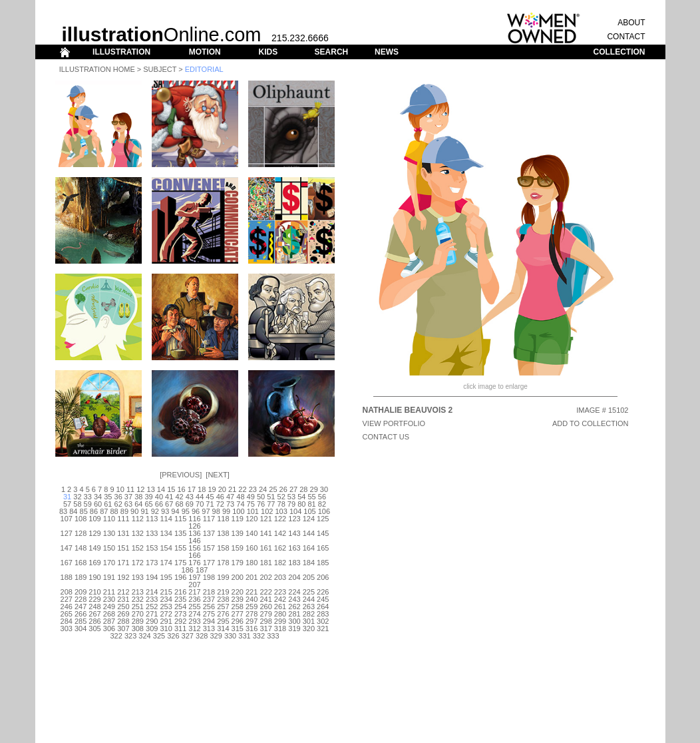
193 (138, 577)
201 (252, 577)
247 (81, 607)
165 (323, 548)
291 (166, 621)
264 (323, 607)
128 (81, 533)
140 (252, 533)
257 (223, 607)
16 (181, 489)
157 (209, 548)
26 (283, 489)
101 (253, 511)
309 (152, 628)
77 (271, 504)
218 (209, 592)
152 (138, 548)
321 (323, 628)
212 (123, 592)
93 (165, 511)
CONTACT (626, 37)
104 (295, 511)
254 (180, 607)
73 (230, 504)
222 (265, 592)
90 (134, 511)
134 (166, 533)
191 (109, 577)
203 (280, 577)
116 (194, 519)
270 (138, 614)
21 (232, 489)
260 (265, 607)
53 (291, 497)
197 (194, 577)
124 (309, 519)
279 (265, 614)
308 (138, 628)
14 (161, 489)
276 (223, 614)
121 (265, 519)
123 (294, 519)
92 (155, 511)
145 (323, 533)
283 (323, 614)
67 (169, 504)
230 (109, 599)
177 (209, 563)
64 (138, 504)
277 (238, 614)
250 (123, 607)
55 (311, 497)
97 (206, 511)
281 (294, 614)
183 (294, 563)
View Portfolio (394, 423)
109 (94, 519)
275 (209, 614)
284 (67, 621)
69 (190, 504)
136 (194, 533)
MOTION (205, 52)
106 (324, 511)
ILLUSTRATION (121, 52)
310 (166, 628)
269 (123, 614)
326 (173, 636)
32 (77, 497)
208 (67, 592)
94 (175, 511)
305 (94, 628)
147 (67, 548)
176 (194, 563)
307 (123, 628)
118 (223, 519)
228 (81, 599)
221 (252, 592)
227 (67, 599)
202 (265, 577)
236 (194, 599)
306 (109, 628)
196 (180, 577)
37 (128, 497)
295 (223, 621)
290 (152, 621)
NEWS (387, 52)
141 (265, 533)
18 (202, 489)
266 (81, 614)
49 (251, 497)
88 (114, 511)
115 (180, 519)
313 (209, 628)
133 (152, 533)
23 (253, 489)
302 (323, 621)
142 (280, 533)
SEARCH (332, 52)
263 (309, 607)
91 (144, 511)
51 (271, 497)
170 (109, 563)
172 (138, 563)
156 (194, 548)
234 (166, 599)
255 (194, 607)
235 (180, 599)
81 (311, 504)
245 (323, 599)
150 (109, 548)
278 (252, 614)
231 (123, 599)
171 (123, 563)
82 (322, 504)
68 (179, 504)
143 (294, 533)
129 (94, 533)
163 (294, 548)
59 (88, 504)
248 (94, 607)
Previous (181, 475)
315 (238, 628)
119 (238, 519)
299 (280, 621)
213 (138, 592)
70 (200, 504)
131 (123, 533)
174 (166, 563)
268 (109, 614)
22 (242, 489)
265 (67, 614)
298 (265, 621)
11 (130, 489)
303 (67, 628)
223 (280, 592)
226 (323, 592)
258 (238, 607)
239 (238, 599)
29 (314, 489)
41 (169, 497)
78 (281, 504)
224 (294, 592)
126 (194, 526)
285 (81, 621)
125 (323, 519)
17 (192, 489)
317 (265, 628)
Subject (160, 69)
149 (94, 548)
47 (230, 497)
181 (265, 563)
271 (152, 614)
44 (200, 497)
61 (108, 504)
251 (138, 607)
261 (280, 607)
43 (190, 497)
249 (109, 607)
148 (81, 548)
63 (128, 504)
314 (223, 628)
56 (322, 497)
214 (152, 592)
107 (67, 519)
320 (309, 628)
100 (238, 511)
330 (230, 636)
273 (180, 614)
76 (261, 504)
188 (67, 577)
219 (223, 592)
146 (194, 541)
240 (252, 599)
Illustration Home (97, 69)
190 (94, 577)
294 (209, 621)
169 (94, 563)
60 (98, 504)
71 (210, 504)
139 (238, 533)
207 (194, 585)
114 (166, 519)
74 (240, 504)
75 (251, 504)
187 (202, 570)
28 (303, 489)
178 (223, 563)
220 (238, 592)
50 (261, 497)
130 (109, 533)
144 (309, 533)
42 (179, 497)
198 (209, 577)
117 (209, 519)
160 (252, 548)
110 (109, 519)
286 (94, 621)
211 (109, 592)
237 (209, 599)
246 (67, 607)
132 (138, 533)
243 (294, 599)
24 (263, 489)
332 (259, 636)
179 (238, 563)
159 (238, 548)
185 (323, 563)
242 (280, 599)
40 (159, 497)
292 (180, 621)
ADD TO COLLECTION (591, 423)
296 (238, 621)
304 (81, 628)
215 (166, 592)
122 (280, 519)
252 (152, 607)
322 (116, 636)
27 (293, 489)
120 (252, 519)
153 (152, 548)
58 (77, 504)
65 (148, 504)
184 (309, 563)
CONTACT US (386, 437)
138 (223, 533)
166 (194, 555)
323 (130, 636)
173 (152, 563)
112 (138, 519)
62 (118, 504)
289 (138, 621)
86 (94, 511)
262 (294, 607)
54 (301, 497)
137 (209, 533)
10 (120, 489)
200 (238, 577)
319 (294, 628)
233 (152, 599)
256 (209, 607)
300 (294, 621)
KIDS (268, 52)
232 (138, 599)
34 (98, 497)
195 (166, 577)
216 (180, 592)
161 (265, 548)
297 (252, 621)
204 (294, 577)
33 (88, 497)
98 (216, 511)
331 (244, 636)
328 (202, 636)
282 (309, 614)
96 (196, 511)
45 (210, 497)
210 (94, 592)
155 (180, 548)
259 (252, 607)
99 (226, 511)
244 (309, 599)
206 (323, 577)
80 (301, 504)
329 (216, 636)
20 (222, 489)
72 (220, 504)
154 (166, 548)
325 (159, 636)
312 (194, 628)
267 (94, 614)
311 (180, 628)
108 (81, 519)
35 (108, 497)
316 (252, 628)
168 (81, 563)
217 (194, 592)
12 (140, 489)
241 (265, 599)
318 (280, 628)
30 (324, 489)
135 (180, 533)
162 (280, 548)
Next (217, 475)
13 (151, 489)
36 (118, 497)
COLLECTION (619, 52)
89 (124, 511)
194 (152, 577)
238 (223, 599)
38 (138, 497)
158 (223, 548)
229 (94, 599)
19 (212, 489)
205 (309, 577)
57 (67, 504)
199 (223, 577)
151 (123, 548)
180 (252, 563)
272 (166, 614)
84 (73, 511)
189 (81, 577)
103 (281, 511)
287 (109, 621)
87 (104, 511)
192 (123, 577)
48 (240, 497)
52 (281, 497)
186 (188, 570)
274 (194, 614)
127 (67, 533)
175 (180, 563)
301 (309, 621)
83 (63, 511)
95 (186, 511)
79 (291, 504)
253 (166, 607)
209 (81, 592)
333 (273, 636)
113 (152, 519)
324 (144, 636)
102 (267, 511)
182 (280, 563)
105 (309, 511)
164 (309, 548)
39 (148, 497)
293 (194, 621)
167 (67, 563)
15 (171, 489)
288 (123, 621)
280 (280, 614)
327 (188, 636)
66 (159, 504)
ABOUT (631, 23)
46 (220, 497)
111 (123, 519)
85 (84, 511)
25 (273, 489)
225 (309, 592)
